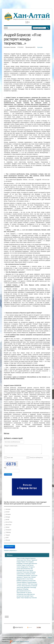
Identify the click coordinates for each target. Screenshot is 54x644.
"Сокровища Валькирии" (24, 575)
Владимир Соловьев (23, 563)
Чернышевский (21, 593)
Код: (5, 468)
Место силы (26, 579)
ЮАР (6, 538)
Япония (7, 540)
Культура (40, 47)
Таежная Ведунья (22, 582)
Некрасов (33, 558)
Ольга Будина (30, 562)
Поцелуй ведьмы (32, 582)
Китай (7, 520)
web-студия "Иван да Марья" (19, 642)
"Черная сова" (27, 577)
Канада (7, 517)
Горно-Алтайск (21, 558)
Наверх (50, 638)
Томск (23, 598)
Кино (25, 560)
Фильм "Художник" (32, 560)
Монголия (8, 525)
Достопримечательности (24, 591)
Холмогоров (20, 560)
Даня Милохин (33, 563)
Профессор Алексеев (30, 598)
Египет (7, 512)
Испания (7, 514)
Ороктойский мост (26, 569)
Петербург (26, 589)
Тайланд (7, 532)
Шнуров (28, 558)
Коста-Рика (8, 522)
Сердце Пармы (21, 562)
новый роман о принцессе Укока (26, 574)
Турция (7, 535)
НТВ (29, 584)
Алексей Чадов (21, 565)
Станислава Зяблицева (29, 572)
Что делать (29, 593)
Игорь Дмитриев (25, 587)
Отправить (8, 474)
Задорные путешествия (29, 581)
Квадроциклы (25, 567)
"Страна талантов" (22, 584)
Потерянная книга (22, 594)
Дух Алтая (26, 570)
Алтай (27, 565)
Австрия (7, 509)
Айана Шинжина (26, 586)
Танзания (8, 530)
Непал (7, 527)
